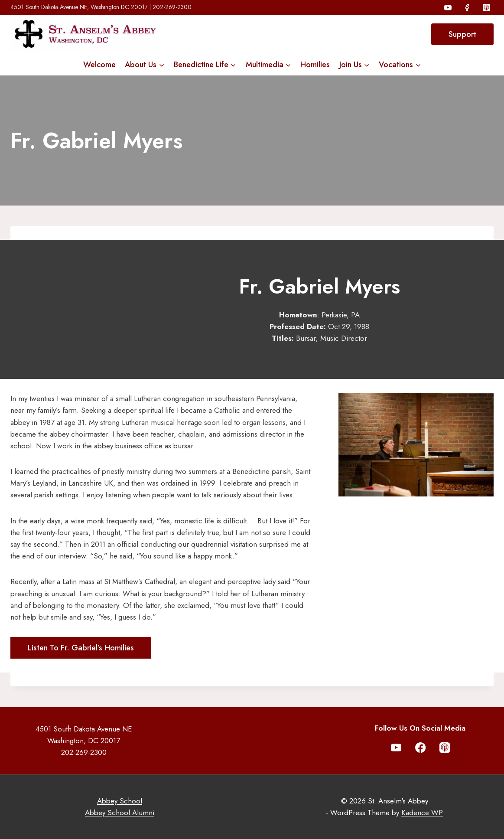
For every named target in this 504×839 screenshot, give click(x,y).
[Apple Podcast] (486, 7)
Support (462, 34)
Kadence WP (422, 813)
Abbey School (120, 801)
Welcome (99, 65)
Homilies (315, 65)
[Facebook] (467, 7)
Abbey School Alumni (120, 813)
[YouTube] (448, 7)
